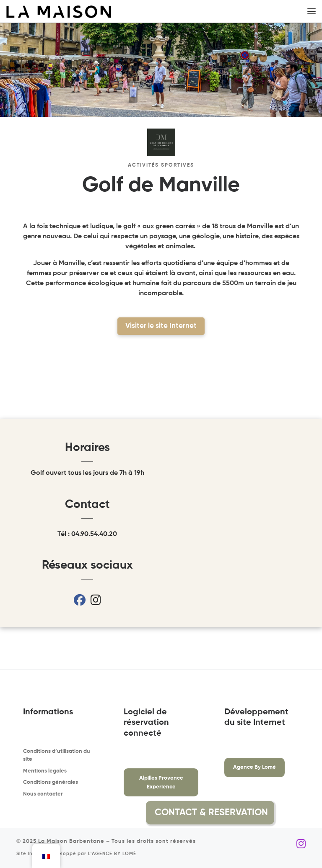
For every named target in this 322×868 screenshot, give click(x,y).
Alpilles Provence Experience (161, 783)
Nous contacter (43, 794)
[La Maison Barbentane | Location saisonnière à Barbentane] (59, 12)
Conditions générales (51, 782)
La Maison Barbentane (71, 841)
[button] (294, 813)
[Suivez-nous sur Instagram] (301, 844)
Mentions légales (45, 771)
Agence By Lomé (254, 767)
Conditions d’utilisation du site (57, 756)
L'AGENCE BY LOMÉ (112, 854)
